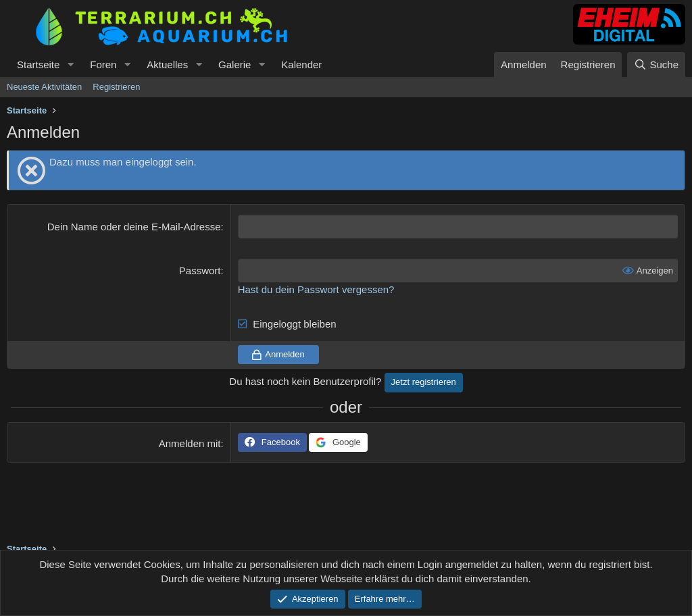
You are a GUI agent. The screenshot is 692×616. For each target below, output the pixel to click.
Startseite (38, 65)
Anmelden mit (190, 443)
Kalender (301, 65)
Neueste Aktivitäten (44, 87)
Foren (103, 65)
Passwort (200, 271)
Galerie (234, 65)
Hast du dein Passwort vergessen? (316, 289)
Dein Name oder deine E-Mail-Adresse (134, 227)
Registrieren (116, 87)
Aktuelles (167, 65)
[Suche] (656, 65)
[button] (70, 65)
